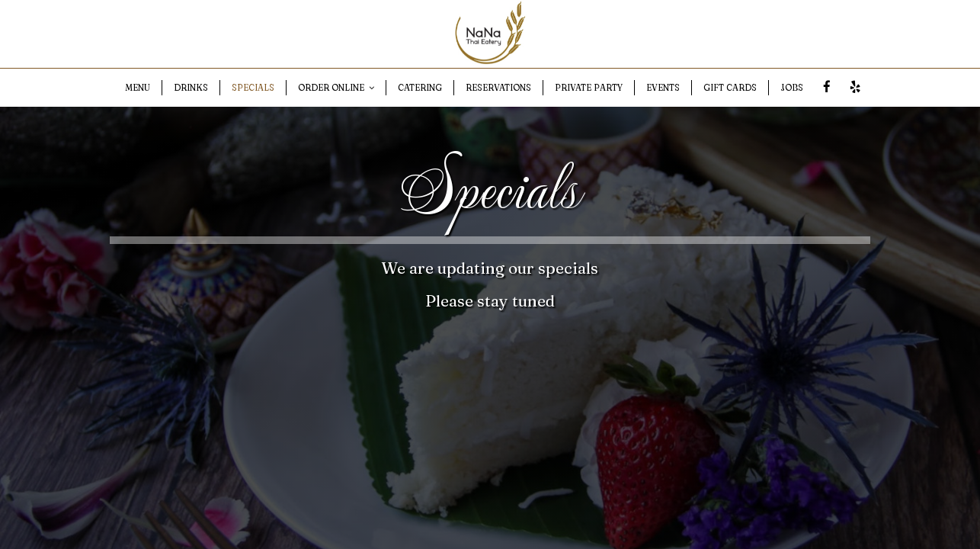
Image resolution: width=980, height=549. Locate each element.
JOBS (792, 88)
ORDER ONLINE (336, 88)
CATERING (420, 88)
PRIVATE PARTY (589, 88)
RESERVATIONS (498, 88)
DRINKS (191, 88)
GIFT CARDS (730, 88)
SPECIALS (253, 88)
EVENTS (663, 88)
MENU (138, 88)
